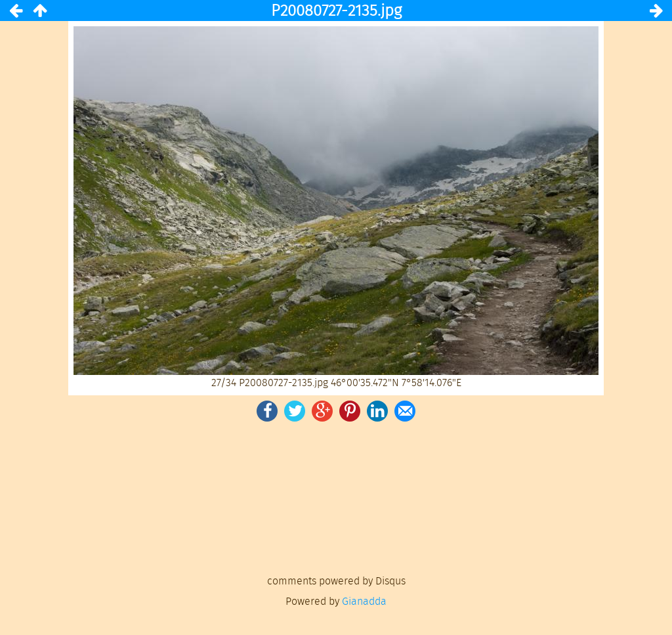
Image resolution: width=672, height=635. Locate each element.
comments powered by (336, 581)
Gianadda (364, 601)
